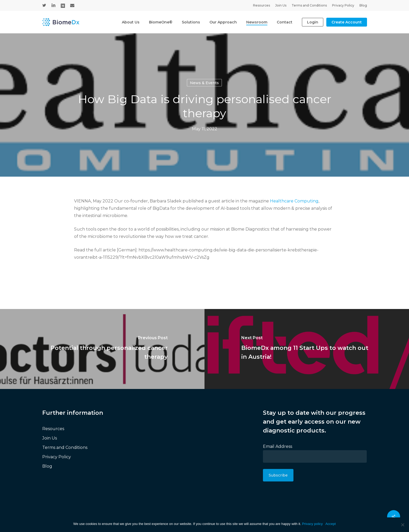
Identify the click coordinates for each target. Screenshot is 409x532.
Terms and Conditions (65, 447)
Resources (53, 429)
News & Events (204, 83)
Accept (330, 524)
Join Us (50, 438)
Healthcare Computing (294, 201)
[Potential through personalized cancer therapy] (102, 349)
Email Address (278, 446)
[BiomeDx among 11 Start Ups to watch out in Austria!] (307, 349)
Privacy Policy (57, 457)
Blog (47, 466)
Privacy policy (312, 524)
